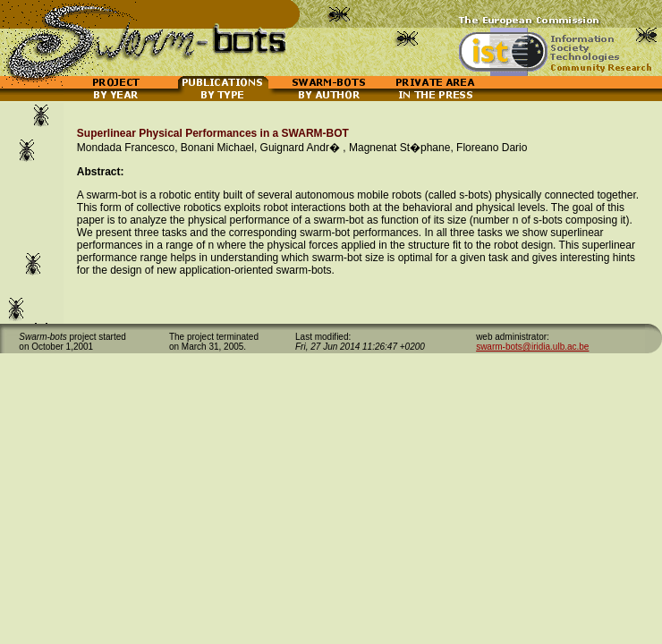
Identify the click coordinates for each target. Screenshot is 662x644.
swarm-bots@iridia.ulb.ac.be (532, 347)
